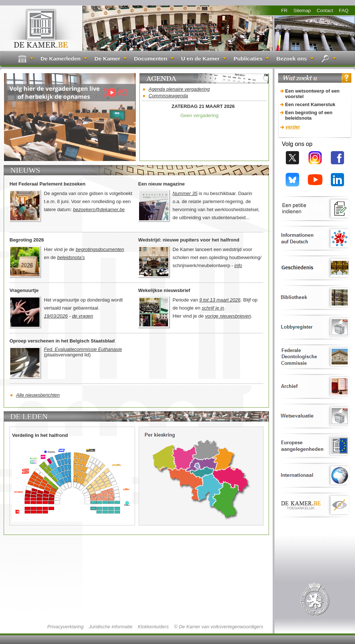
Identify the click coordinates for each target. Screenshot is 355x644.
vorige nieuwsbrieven (228, 316)
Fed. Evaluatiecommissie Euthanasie (83, 349)
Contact (325, 10)
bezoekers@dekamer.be (99, 209)
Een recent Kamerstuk (310, 104)
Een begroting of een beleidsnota (309, 115)
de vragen (83, 316)
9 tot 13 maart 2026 (220, 300)
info (238, 265)
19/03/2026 (56, 316)
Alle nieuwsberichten (38, 395)
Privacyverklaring (65, 627)
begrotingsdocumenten (100, 249)
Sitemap (302, 10)
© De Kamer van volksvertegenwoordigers (218, 627)
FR (284, 10)
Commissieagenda (168, 96)
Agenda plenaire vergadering (179, 89)
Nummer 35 (185, 193)
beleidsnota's (71, 257)
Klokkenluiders (153, 627)
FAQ (344, 10)
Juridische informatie (111, 627)
